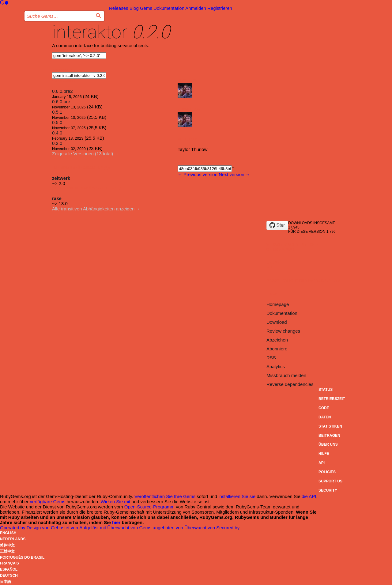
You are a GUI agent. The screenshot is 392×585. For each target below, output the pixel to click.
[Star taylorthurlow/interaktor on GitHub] (277, 225)
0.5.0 (57, 122)
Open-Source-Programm (149, 507)
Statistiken (330, 426)
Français (9, 563)
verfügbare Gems (48, 502)
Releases (119, 8)
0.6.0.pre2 (62, 91)
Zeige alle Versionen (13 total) (83, 154)
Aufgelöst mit (93, 528)
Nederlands (13, 539)
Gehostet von (65, 528)
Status (326, 390)
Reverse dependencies (290, 384)
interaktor (90, 32)
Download (277, 322)
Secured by (228, 528)
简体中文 (7, 545)
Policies (327, 472)
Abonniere (277, 349)
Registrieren (220, 8)
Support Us (330, 481)
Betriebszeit (332, 399)
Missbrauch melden (286, 375)
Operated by (13, 528)
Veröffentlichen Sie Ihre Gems (165, 496)
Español (9, 569)
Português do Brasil (22, 557)
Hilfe (324, 454)
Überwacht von (123, 528)
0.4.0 (57, 133)
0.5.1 (57, 112)
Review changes (283, 331)
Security (328, 490)
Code (324, 408)
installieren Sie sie (237, 496)
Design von (39, 528)
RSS (271, 358)
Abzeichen (277, 340)
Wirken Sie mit (116, 502)
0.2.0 (57, 143)
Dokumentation (169, 8)
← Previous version (198, 174)
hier (116, 522)
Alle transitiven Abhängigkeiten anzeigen (93, 209)
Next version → (234, 174)
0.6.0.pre (61, 102)
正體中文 (7, 551)
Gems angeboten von (162, 528)
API (322, 463)
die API (309, 496)
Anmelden (196, 8)
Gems (146, 8)
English (8, 533)
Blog (134, 8)
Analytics (276, 366)
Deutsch (9, 576)
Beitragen (329, 436)
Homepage (278, 304)
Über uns (328, 444)
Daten (325, 417)
